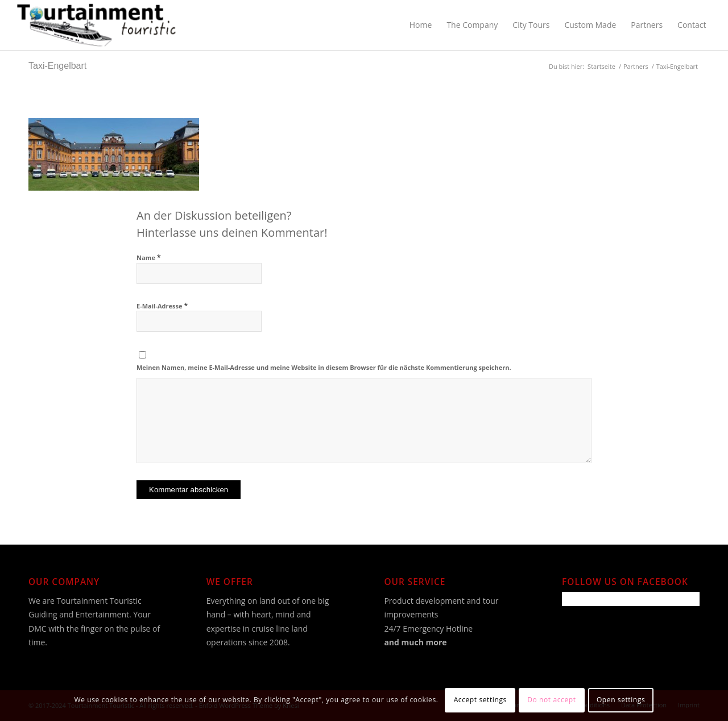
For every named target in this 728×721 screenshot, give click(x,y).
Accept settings (480, 700)
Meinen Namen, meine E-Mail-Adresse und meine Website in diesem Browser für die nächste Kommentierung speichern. (324, 367)
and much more (415, 642)
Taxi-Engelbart (57, 66)
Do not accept (551, 700)
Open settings (621, 700)
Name (149, 257)
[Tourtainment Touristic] (96, 25)
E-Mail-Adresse (162, 306)
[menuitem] (421, 25)
